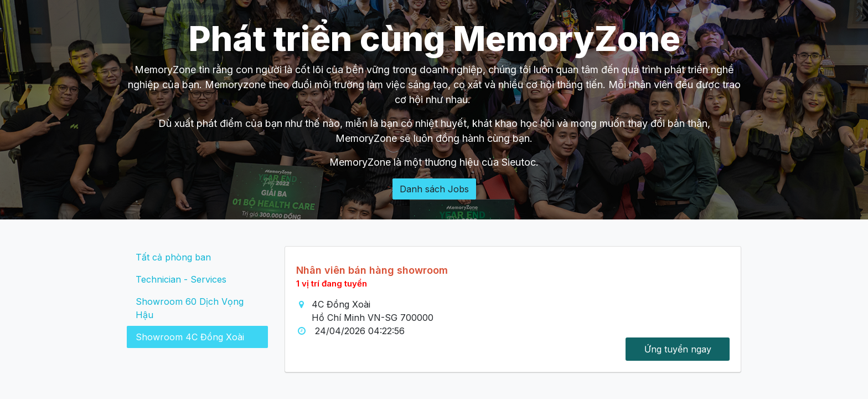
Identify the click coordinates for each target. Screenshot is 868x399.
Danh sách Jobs (434, 189)
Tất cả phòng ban (173, 257)
